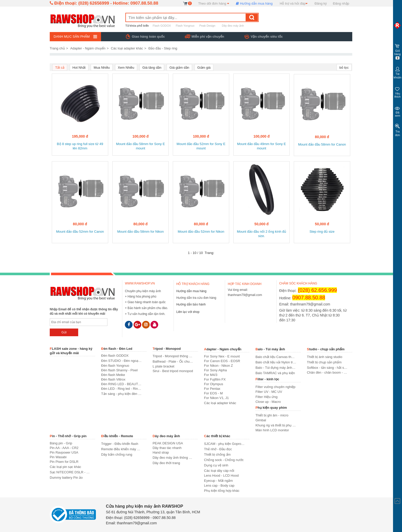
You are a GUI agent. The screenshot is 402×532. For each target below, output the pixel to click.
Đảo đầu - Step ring (163, 48)
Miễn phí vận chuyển (208, 37)
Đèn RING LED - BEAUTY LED (122, 384)
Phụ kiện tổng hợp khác (222, 491)
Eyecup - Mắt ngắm (218, 481)
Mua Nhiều (102, 68)
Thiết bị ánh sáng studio (325, 357)
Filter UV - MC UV (269, 392)
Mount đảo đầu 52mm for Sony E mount (201, 146)
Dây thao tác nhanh (167, 448)
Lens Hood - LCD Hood (221, 475)
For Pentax (212, 389)
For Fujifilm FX (215, 379)
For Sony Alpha (215, 370)
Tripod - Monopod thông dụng (173, 356)
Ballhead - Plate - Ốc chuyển (173, 361)
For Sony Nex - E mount (222, 356)
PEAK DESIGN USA (168, 443)
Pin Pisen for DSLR (64, 462)
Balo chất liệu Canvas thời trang (276, 357)
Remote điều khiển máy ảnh (122, 449)
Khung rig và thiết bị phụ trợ (276, 425)
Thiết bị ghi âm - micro (272, 415)
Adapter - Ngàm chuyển (88, 48)
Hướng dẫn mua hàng (254, 3)
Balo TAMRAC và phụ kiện (275, 373)
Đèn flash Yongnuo (115, 366)
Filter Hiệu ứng (266, 397)
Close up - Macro (268, 402)
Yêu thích (398, 92)
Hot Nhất (79, 68)
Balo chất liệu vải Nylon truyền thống (276, 362)
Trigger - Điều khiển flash (120, 444)
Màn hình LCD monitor (272, 430)
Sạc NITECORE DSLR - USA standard (70, 472)
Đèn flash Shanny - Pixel (119, 370)
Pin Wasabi (58, 457)
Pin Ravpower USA (64, 452)
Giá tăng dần (152, 68)
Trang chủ (57, 48)
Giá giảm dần (179, 68)
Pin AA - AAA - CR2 (64, 448)
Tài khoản (398, 72)
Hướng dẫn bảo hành (191, 304)
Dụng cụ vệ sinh (216, 465)
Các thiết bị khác (217, 436)
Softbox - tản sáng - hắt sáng (327, 368)
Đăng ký (321, 3)
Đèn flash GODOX (115, 356)
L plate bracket (163, 366)
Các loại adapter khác (127, 48)
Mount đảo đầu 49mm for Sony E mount (262, 146)
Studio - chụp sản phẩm (326, 349)
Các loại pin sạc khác (65, 467)
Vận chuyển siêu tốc (267, 37)
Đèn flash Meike (113, 375)
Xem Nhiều (126, 68)
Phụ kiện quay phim (271, 408)
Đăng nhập (341, 3)
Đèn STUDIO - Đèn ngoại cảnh (122, 361)
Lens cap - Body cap (219, 485)
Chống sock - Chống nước (224, 460)
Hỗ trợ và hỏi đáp (294, 3)
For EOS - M (213, 393)
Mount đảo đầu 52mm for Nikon (201, 232)
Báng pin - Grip (61, 443)
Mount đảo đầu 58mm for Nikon (140, 232)
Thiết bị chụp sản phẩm (324, 362)
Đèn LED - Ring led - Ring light (122, 389)
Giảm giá (204, 68)
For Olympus (214, 384)
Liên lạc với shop (188, 312)
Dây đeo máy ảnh (233, 26)
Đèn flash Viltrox (113, 379)
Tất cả (60, 68)
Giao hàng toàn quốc (148, 37)
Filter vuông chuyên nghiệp (275, 387)
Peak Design (207, 26)
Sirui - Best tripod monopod (173, 371)
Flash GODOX (162, 26)
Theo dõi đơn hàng (214, 3)
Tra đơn (398, 130)
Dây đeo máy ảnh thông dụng (173, 458)
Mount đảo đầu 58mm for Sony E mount (140, 146)
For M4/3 (211, 375)
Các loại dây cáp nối (219, 471)
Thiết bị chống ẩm (217, 454)
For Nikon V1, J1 (217, 398)
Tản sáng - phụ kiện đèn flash (122, 394)
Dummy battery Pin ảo (66, 478)
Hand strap (161, 452)
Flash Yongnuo (185, 26)
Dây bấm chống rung (117, 454)
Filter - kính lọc (267, 379)
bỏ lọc (344, 68)
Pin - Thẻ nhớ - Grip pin (68, 436)
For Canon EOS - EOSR (222, 361)
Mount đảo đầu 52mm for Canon (80, 232)
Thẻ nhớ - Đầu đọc (218, 449)
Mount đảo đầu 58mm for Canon (322, 144)
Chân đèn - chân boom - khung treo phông (327, 372)
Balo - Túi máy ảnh (270, 349)
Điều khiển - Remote (117, 436)
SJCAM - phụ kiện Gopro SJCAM (224, 444)
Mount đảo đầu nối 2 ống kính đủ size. (262, 234)
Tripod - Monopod (167, 349)
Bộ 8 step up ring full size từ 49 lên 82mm (80, 146)
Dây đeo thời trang (166, 463)
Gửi (64, 332)
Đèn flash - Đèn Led (117, 349)
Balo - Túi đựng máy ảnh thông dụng (276, 368)
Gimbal (261, 420)
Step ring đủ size (322, 232)
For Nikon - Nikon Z (219, 366)
